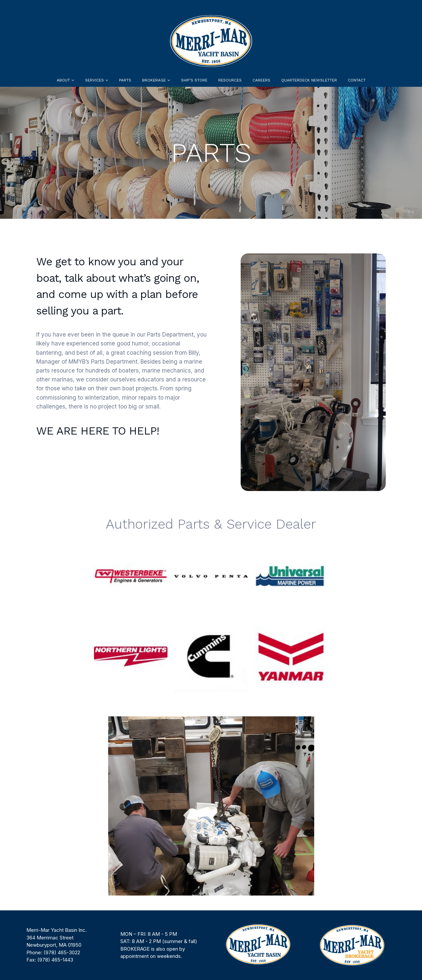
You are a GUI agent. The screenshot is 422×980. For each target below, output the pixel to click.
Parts (125, 80)
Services (94, 80)
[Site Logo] (211, 41)
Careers (261, 80)
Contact (357, 80)
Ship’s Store (194, 80)
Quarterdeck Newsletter (309, 80)
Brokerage (154, 80)
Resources (230, 80)
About (63, 80)
